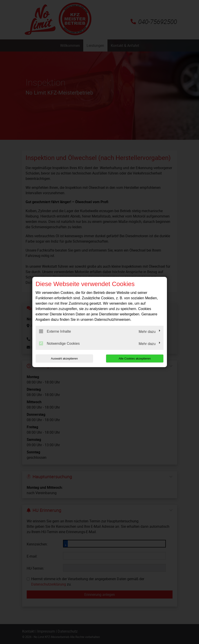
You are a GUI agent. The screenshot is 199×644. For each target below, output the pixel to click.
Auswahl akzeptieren (64, 359)
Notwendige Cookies (59, 343)
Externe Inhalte (55, 331)
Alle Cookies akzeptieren (135, 359)
